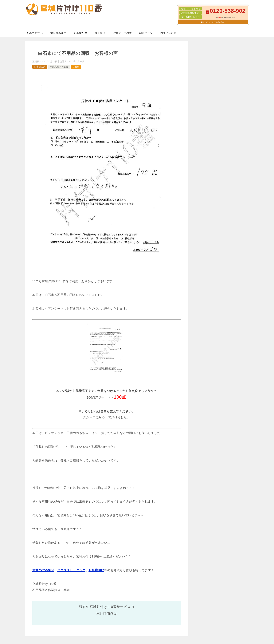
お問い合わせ (168, 33)
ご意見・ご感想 (122, 33)
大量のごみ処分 (43, 570)
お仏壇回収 (96, 570)
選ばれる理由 (58, 33)
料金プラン (146, 33)
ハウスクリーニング (71, 570)
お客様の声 (80, 33)
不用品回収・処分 (59, 67)
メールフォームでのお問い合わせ (214, 22)
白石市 (76, 67)
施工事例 (100, 33)
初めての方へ (35, 33)
